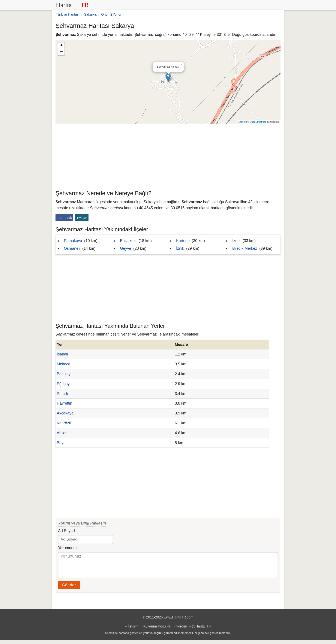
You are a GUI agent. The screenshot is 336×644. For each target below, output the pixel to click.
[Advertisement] (168, 156)
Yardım (182, 630)
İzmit (236, 241)
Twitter (82, 218)
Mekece (64, 364)
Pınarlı (62, 394)
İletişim (133, 630)
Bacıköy (64, 374)
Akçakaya (65, 413)
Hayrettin (64, 403)
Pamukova (73, 241)
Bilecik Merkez (245, 248)
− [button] (61, 52)
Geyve (126, 248)
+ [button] (61, 46)
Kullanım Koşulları (157, 630)
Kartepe (183, 241)
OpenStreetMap (258, 122)
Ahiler (62, 433)
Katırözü (64, 423)
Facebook (64, 218)
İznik (180, 248)
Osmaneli (72, 248)
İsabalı (62, 354)
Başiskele (128, 241)
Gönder (69, 589)
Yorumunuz (68, 548)
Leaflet (242, 122)
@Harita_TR (202, 630)
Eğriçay (63, 384)
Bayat (62, 443)
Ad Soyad (66, 531)
